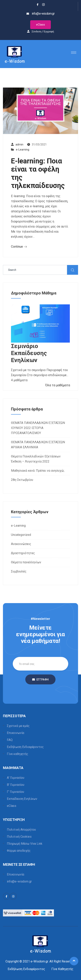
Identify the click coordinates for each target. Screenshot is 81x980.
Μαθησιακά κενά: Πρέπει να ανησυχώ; (38, 471)
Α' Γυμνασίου (16, 778)
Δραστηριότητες (23, 553)
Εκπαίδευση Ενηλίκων (22, 799)
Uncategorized (21, 535)
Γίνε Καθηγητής (62, 969)
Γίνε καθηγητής (18, 754)
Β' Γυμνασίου (16, 785)
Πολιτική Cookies (19, 837)
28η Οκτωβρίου (22, 480)
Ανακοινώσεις (21, 544)
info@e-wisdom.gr (19, 881)
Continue (19, 247)
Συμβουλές (19, 571)
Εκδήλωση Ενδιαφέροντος (25, 747)
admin (19, 144)
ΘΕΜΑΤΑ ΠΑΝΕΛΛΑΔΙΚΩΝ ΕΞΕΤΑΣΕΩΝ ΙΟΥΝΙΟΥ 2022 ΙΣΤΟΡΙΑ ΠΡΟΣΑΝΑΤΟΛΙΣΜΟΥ (38, 428)
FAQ (10, 740)
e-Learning (23, 150)
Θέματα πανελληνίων (26, 562)
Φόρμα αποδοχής (19, 851)
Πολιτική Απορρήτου (21, 830)
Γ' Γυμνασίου (15, 792)
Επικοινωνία (15, 733)
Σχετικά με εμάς (18, 726)
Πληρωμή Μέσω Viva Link (25, 844)
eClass (40, 25)
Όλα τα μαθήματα (58, 385)
